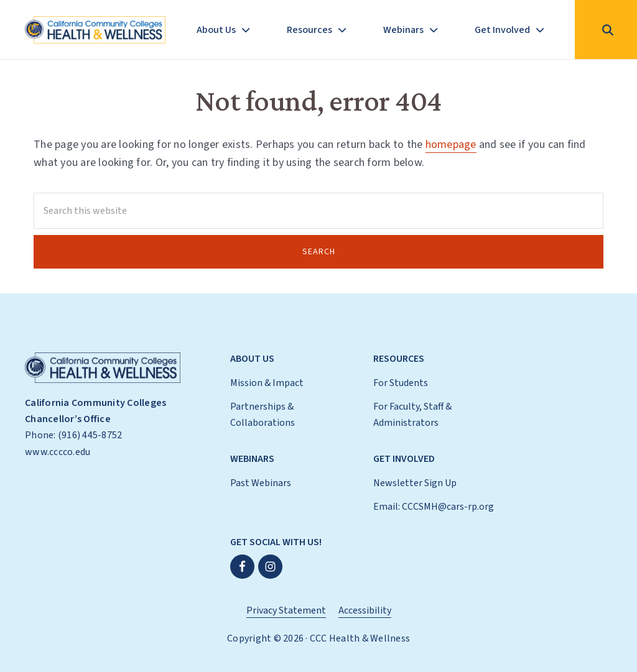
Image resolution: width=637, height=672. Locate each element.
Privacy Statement (286, 610)
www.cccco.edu (58, 452)
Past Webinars (261, 483)
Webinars (252, 459)
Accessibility (365, 610)
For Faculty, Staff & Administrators (412, 415)
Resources (399, 359)
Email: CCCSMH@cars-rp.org (434, 507)
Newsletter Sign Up (415, 483)
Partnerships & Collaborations (263, 415)
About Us (252, 359)
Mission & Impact (267, 383)
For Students (401, 383)
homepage (451, 145)
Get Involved (404, 459)
